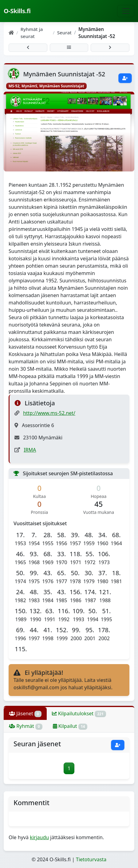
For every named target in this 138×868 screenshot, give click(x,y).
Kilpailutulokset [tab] (79, 714)
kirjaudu (39, 837)
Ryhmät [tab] (26, 726)
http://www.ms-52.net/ (49, 413)
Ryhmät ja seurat (32, 33)
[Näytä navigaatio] (126, 11)
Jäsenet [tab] (25, 714)
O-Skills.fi (17, 11)
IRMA (30, 450)
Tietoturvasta (91, 859)
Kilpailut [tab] (70, 726)
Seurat (64, 33)
